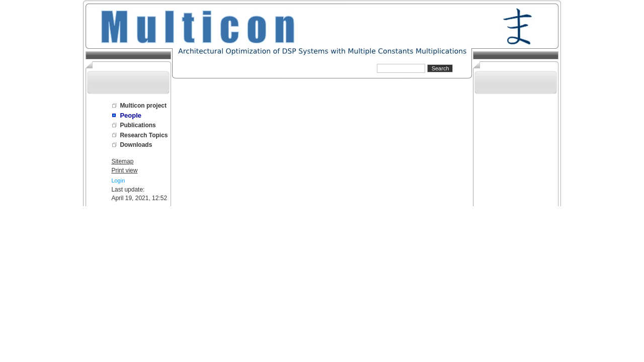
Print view (124, 170)
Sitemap (122, 161)
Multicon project (143, 106)
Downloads (136, 145)
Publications (138, 125)
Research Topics (144, 135)
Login (118, 180)
